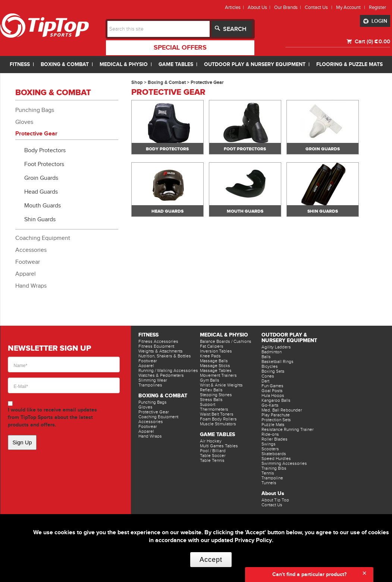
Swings (269, 444)
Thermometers (214, 409)
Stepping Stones (216, 395)
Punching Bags (35, 110)
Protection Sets (276, 420)
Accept (211, 560)
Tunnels (269, 483)
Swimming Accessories (284, 463)
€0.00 (382, 41)
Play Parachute (276, 415)
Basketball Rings (277, 362)
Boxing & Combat (163, 396)
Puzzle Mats (273, 425)
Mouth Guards (43, 206)
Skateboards (274, 454)
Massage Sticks (215, 366)
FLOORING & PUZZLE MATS (349, 64)
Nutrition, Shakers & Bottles (165, 356)
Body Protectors (45, 150)
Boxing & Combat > (169, 82)
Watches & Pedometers (161, 375)
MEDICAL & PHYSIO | (127, 64)
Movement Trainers (218, 375)
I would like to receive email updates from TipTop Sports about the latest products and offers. (52, 417)
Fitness (148, 335)
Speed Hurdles (276, 459)
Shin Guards (40, 219)
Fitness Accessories (158, 341)
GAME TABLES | (179, 64)
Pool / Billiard (213, 451)
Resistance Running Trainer (288, 429)
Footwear (28, 262)
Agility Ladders (276, 347)
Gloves (24, 122)
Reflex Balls (211, 390)
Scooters (270, 449)
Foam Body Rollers (218, 419)
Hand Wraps (31, 286)
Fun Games (272, 386)
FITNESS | (23, 64)
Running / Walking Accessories (168, 370)
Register (377, 7)
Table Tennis (212, 460)
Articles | (236, 7)
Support (208, 404)
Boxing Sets (273, 371)
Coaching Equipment (43, 238)
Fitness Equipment (156, 346)
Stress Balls (211, 400)
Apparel (26, 274)
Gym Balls (210, 380)
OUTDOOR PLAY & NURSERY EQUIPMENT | (258, 64)
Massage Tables (216, 370)
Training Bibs (274, 468)
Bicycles (270, 366)
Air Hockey (211, 441)
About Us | (260, 7)
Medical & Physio (224, 335)
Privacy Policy (253, 540)
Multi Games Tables (219, 446)
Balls (266, 357)
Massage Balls (214, 361)
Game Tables (217, 434)
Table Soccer (213, 456)
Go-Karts (270, 405)
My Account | (352, 7)
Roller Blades (275, 439)
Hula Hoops (273, 395)
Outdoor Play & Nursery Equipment (289, 338)
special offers (180, 48)
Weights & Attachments (161, 351)
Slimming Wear (153, 380)
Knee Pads (210, 356)
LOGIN (375, 21)
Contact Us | (320, 7)
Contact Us (272, 505)
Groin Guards (41, 178)
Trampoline (272, 478)
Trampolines (150, 385)
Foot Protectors (44, 164)
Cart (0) (363, 41)
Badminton (272, 352)
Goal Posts (272, 391)
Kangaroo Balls (276, 400)
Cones (268, 376)
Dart (265, 381)
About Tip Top (275, 500)
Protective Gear (36, 134)
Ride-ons (270, 434)
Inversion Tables (216, 351)
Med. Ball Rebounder (282, 410)
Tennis (268, 473)
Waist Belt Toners (217, 414)
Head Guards (41, 192)
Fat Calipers (212, 346)
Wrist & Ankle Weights (221, 385)
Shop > (139, 82)
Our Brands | (289, 7)
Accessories (31, 250)
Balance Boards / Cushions (226, 341)
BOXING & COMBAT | (68, 64)
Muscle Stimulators (218, 424)
